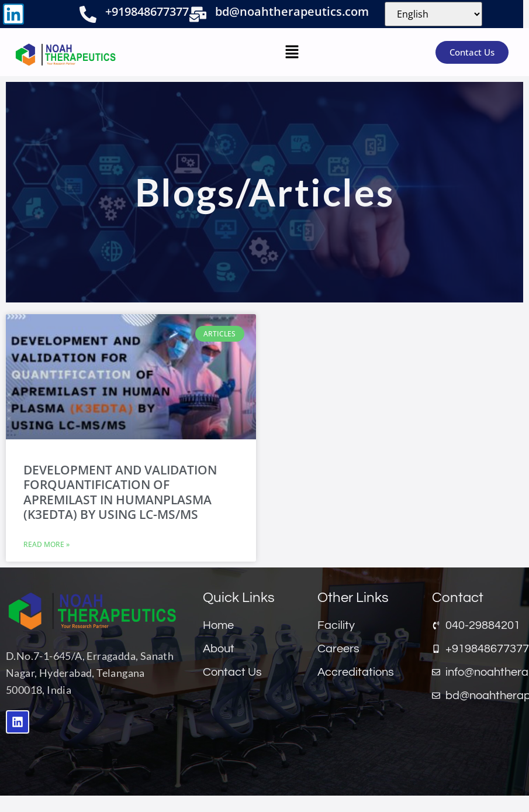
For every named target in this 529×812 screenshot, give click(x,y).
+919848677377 (147, 11)
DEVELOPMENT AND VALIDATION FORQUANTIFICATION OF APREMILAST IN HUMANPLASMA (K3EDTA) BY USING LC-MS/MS (120, 492)
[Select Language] (433, 14)
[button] (292, 52)
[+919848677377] (88, 14)
